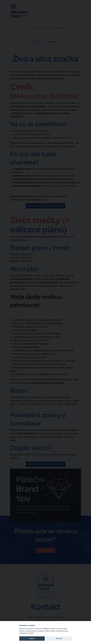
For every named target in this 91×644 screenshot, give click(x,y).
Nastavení (59, 638)
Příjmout (32, 638)
